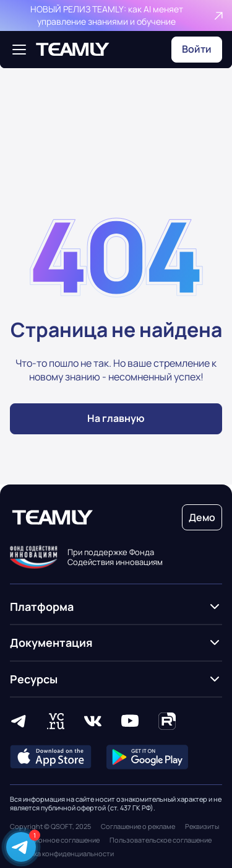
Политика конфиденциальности (62, 854)
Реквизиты (202, 826)
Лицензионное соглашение (55, 840)
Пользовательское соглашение (161, 840)
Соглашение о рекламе (138, 826)
